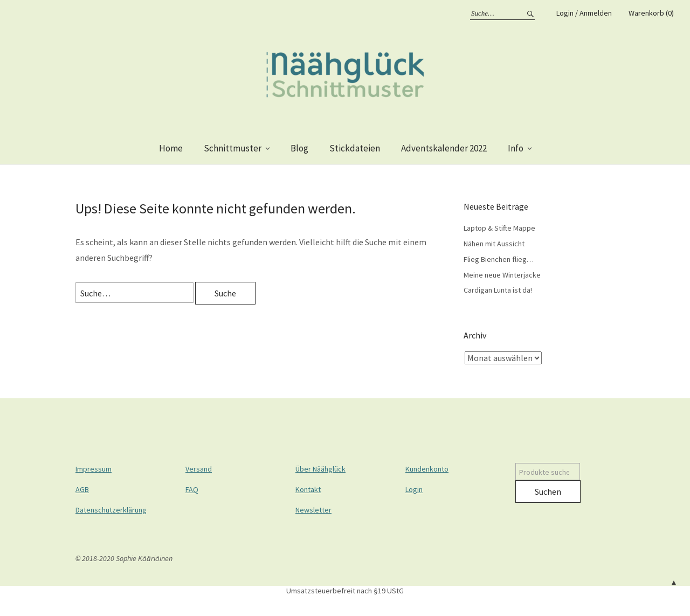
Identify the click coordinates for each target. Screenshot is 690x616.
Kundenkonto (427, 469)
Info (516, 148)
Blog (299, 148)
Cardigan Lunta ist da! (498, 290)
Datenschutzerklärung (111, 510)
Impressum (94, 469)
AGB (82, 489)
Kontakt (308, 489)
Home (171, 148)
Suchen (548, 492)
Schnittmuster (233, 148)
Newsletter (313, 510)
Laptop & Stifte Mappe (499, 228)
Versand (199, 469)
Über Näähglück (320, 469)
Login (414, 489)
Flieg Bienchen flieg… (499, 259)
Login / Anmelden (584, 13)
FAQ (192, 489)
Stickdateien (355, 148)
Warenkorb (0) (651, 13)
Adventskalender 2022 (444, 148)
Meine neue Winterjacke (502, 275)
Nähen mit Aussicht (494, 244)
